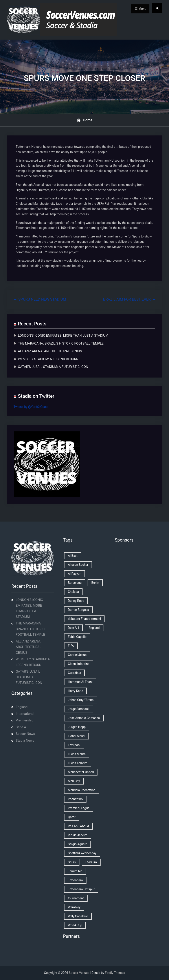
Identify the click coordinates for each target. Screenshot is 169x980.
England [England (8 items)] (94, 628)
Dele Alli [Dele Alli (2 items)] (73, 628)
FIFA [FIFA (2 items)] (71, 646)
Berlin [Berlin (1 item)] (95, 583)
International (25, 714)
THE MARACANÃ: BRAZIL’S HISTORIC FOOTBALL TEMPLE (61, 343)
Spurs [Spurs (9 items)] (72, 862)
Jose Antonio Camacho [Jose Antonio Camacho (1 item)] (84, 718)
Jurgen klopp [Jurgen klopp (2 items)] (77, 727)
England (22, 707)
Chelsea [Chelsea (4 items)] (73, 592)
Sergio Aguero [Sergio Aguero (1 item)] (77, 844)
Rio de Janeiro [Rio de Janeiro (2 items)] (78, 835)
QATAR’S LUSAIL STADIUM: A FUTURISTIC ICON (53, 367)
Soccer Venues (79, 973)
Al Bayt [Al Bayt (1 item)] (73, 556)
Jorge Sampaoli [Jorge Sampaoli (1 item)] (79, 709)
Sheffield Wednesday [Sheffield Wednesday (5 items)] (82, 853)
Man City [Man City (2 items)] (74, 781)
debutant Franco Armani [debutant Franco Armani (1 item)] (84, 619)
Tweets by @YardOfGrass (31, 407)
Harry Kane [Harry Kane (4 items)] (75, 691)
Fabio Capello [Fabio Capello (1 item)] (77, 637)
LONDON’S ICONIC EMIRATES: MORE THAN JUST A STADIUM (63, 336)
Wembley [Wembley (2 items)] (74, 907)
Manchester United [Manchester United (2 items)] (81, 772)
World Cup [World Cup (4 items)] (75, 925)
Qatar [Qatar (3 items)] (72, 817)
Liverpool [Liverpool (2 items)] (74, 745)
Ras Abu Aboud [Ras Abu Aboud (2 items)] (78, 826)
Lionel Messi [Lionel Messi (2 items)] (76, 736)
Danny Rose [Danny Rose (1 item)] (76, 601)
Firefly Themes (115, 973)
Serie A (21, 727)
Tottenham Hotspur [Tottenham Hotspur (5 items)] (81, 889)
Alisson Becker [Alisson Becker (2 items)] (78, 565)
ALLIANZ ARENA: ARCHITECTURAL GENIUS (50, 351)
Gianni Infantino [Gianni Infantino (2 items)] (79, 664)
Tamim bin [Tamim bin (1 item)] (75, 871)
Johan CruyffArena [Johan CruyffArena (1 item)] (81, 700)
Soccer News (26, 734)
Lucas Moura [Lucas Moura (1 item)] (77, 754)
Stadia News (25, 741)
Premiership (25, 720)
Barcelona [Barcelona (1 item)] (75, 583)
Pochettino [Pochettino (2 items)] (75, 799)
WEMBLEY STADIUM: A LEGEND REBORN (48, 359)
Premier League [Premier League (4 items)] (79, 808)
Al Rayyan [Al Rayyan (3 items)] (74, 574)
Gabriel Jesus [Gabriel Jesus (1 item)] (77, 655)
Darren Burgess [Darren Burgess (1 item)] (78, 610)
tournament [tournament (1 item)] (76, 898)
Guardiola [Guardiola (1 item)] (74, 673)
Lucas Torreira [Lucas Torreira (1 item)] (77, 763)
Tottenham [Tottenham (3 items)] (75, 880)
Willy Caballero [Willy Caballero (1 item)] (78, 916)
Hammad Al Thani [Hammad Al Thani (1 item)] (80, 682)
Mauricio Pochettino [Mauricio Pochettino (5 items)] (82, 790)
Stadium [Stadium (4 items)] (91, 862)
